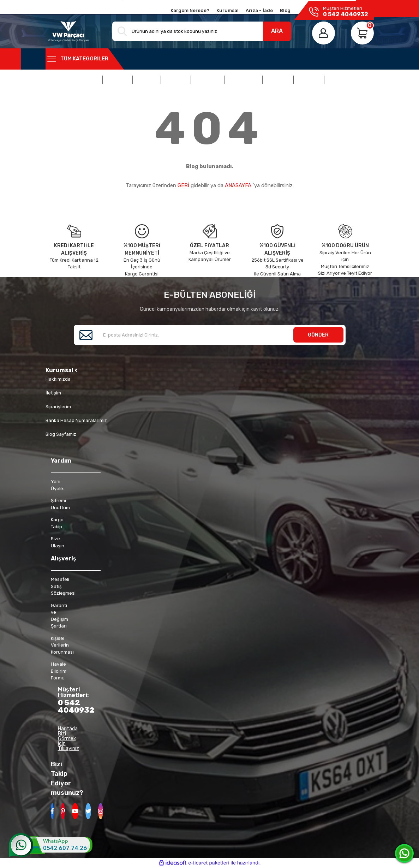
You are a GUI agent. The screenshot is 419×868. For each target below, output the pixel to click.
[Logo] (68, 31)
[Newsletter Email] (210, 335)
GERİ (183, 185)
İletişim (53, 393)
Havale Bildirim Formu (59, 671)
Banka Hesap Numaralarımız (76, 420)
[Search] (201, 31)
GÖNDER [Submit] (318, 335)
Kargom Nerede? (190, 10)
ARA (277, 31)
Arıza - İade (259, 10)
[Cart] (362, 33)
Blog (285, 10)
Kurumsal (228, 10)
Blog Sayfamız (61, 434)
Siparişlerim (58, 407)
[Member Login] (324, 33)
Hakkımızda (58, 379)
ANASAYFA (238, 185)
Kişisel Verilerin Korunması (62, 645)
